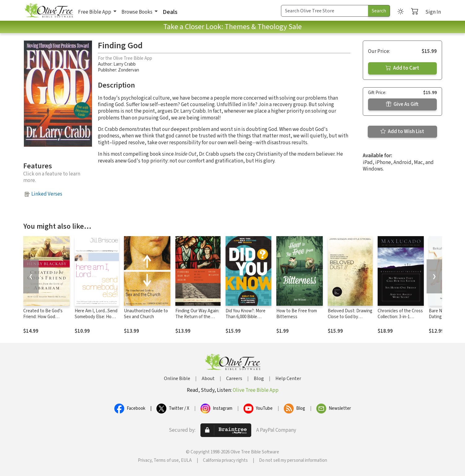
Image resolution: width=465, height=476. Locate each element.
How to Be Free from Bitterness (297, 314)
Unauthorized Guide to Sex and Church (146, 314)
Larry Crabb (125, 64)
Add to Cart (402, 68)
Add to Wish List (402, 132)
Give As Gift (402, 104)
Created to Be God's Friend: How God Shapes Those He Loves (43, 320)
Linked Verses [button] (47, 194)
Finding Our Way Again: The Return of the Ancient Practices (197, 317)
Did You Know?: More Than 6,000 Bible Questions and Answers (246, 320)
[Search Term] (325, 11)
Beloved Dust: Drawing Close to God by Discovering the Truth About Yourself (350, 320)
